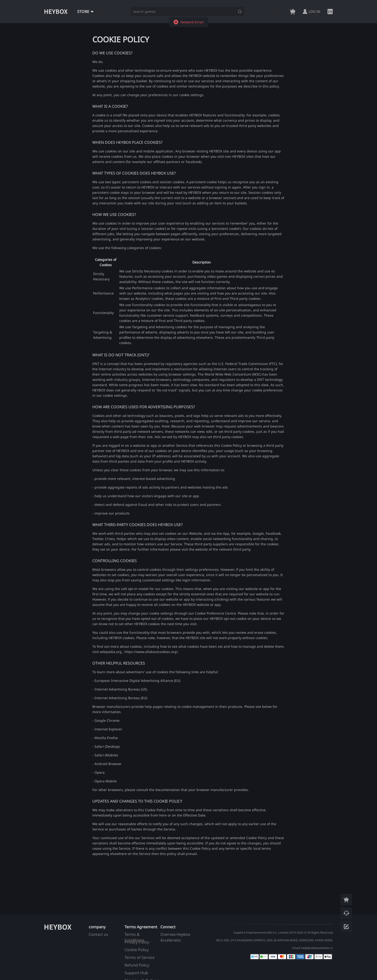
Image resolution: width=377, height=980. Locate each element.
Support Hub (136, 973)
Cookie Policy (137, 950)
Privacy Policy (137, 942)
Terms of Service (140, 957)
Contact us (98, 934)
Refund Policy (137, 965)
